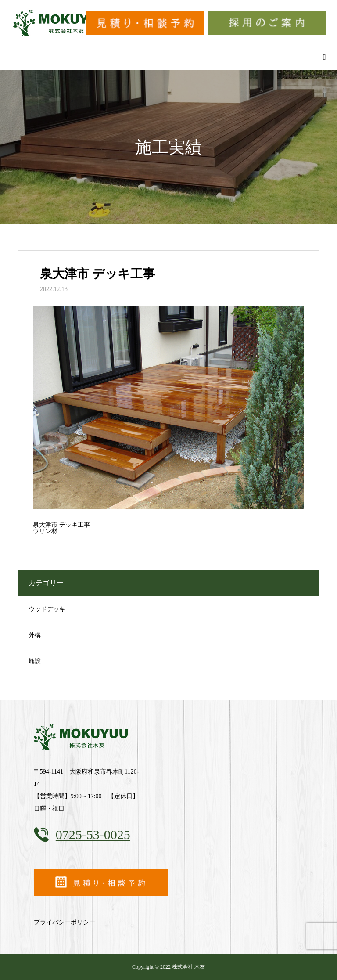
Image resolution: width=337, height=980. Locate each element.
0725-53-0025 (93, 834)
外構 (35, 635)
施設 (35, 661)
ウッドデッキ (47, 609)
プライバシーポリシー (65, 922)
